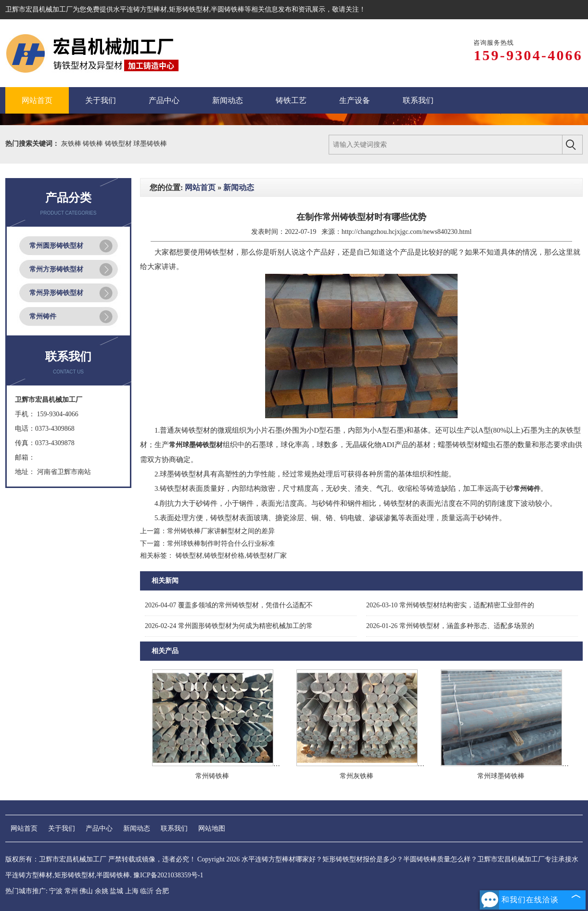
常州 (71, 891)
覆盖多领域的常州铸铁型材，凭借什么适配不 (229, 605)
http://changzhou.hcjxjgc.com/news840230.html (407, 232)
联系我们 (174, 828)
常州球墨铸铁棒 (501, 776)
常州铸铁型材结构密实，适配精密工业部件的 (450, 605)
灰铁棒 (72, 144)
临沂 (147, 891)
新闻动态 (239, 187)
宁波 (56, 891)
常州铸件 (43, 316)
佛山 (86, 891)
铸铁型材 (119, 144)
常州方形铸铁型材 (56, 269)
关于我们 (62, 828)
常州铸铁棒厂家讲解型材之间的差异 (221, 531)
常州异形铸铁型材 (56, 293)
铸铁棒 (94, 144)
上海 (132, 891)
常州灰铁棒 (357, 776)
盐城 (116, 891)
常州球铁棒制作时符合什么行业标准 (221, 544)
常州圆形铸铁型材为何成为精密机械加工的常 (229, 626)
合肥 (162, 891)
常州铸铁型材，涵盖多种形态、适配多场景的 (450, 626)
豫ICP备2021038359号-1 (168, 875)
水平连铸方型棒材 (140, 9)
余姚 (102, 891)
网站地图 (212, 828)
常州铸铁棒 (212, 776)
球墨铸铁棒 (150, 144)
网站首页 (200, 187)
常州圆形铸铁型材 (56, 246)
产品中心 (99, 828)
